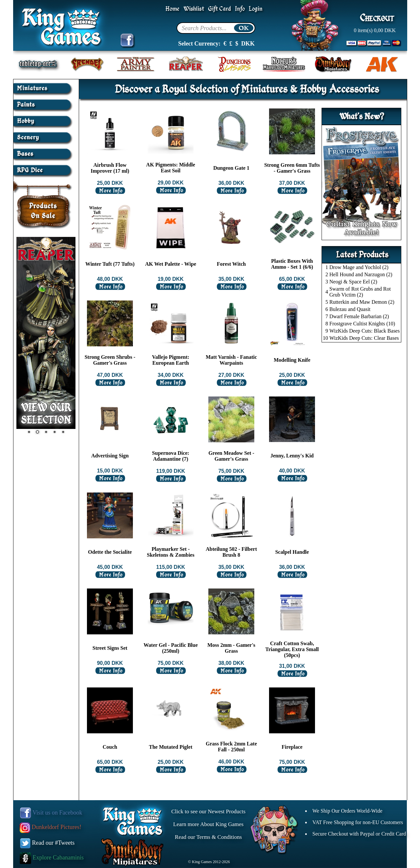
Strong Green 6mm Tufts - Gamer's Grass (292, 168)
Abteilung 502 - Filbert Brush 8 (231, 552)
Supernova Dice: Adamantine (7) (170, 456)
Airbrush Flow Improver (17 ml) (110, 168)
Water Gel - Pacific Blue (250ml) (171, 648)
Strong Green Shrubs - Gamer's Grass (110, 360)
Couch (110, 747)
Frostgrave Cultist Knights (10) (362, 324)
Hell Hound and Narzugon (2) (361, 274)
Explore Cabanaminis (52, 858)
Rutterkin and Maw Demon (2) (362, 302)
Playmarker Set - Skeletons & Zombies (171, 552)
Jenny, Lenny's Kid (292, 456)
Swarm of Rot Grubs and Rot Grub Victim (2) (360, 292)
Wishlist (194, 9)
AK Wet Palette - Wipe (171, 264)
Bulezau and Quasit (350, 309)
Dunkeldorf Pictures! (51, 827)
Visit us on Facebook (51, 813)
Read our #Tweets (47, 843)
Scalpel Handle (292, 552)
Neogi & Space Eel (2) (353, 282)
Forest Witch (231, 264)
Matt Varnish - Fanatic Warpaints (231, 360)
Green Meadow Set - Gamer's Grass (231, 456)
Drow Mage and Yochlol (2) (359, 267)
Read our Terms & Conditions (208, 837)
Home (172, 9)
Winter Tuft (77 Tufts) (110, 264)
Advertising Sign (110, 456)
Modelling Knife (292, 360)
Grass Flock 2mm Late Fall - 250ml (231, 747)
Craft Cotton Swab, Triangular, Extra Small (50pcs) (292, 649)
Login (256, 9)
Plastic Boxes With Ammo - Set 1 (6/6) (292, 264)
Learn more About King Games (208, 824)
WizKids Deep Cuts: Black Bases (365, 331)
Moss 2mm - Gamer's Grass (231, 648)
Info (240, 9)
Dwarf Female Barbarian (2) (359, 316)
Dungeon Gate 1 (231, 168)
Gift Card (220, 9)
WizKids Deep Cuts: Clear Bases (364, 338)
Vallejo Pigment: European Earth (171, 360)
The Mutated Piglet (171, 747)
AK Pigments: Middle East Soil (170, 168)
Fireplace (292, 747)
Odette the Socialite (110, 552)
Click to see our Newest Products (208, 811)
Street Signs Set (110, 648)
